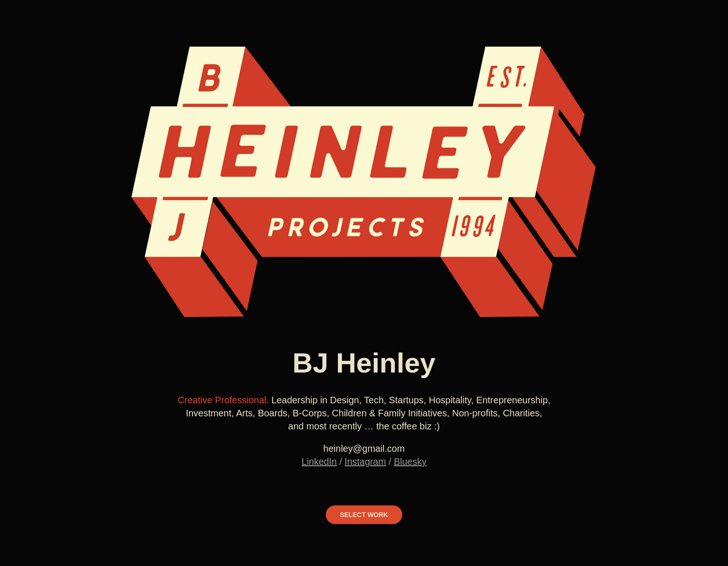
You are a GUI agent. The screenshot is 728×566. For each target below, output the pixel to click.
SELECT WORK (364, 515)
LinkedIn (319, 462)
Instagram (365, 462)
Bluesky (410, 462)
